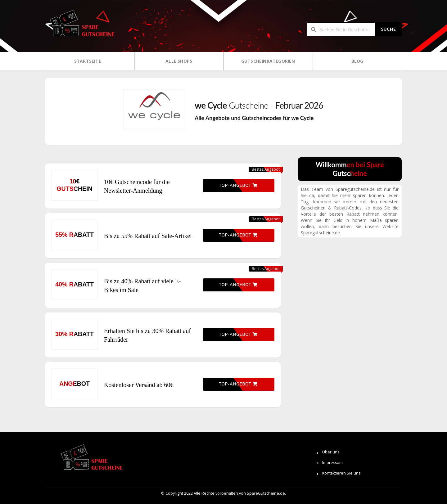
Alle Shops (179, 61)
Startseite (88, 61)
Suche (389, 29)
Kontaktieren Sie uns (341, 473)
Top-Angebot (238, 186)
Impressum (332, 463)
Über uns (331, 452)
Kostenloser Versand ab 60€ (139, 385)
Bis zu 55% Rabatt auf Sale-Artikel (148, 236)
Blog (357, 61)
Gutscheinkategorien (268, 61)
